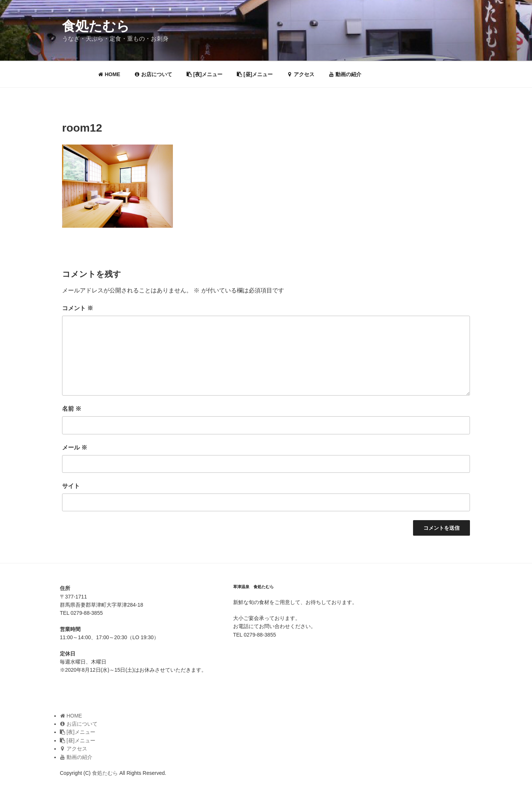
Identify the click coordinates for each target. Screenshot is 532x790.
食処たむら (96, 26)
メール (75, 447)
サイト (71, 486)
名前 (72, 409)
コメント (78, 308)
